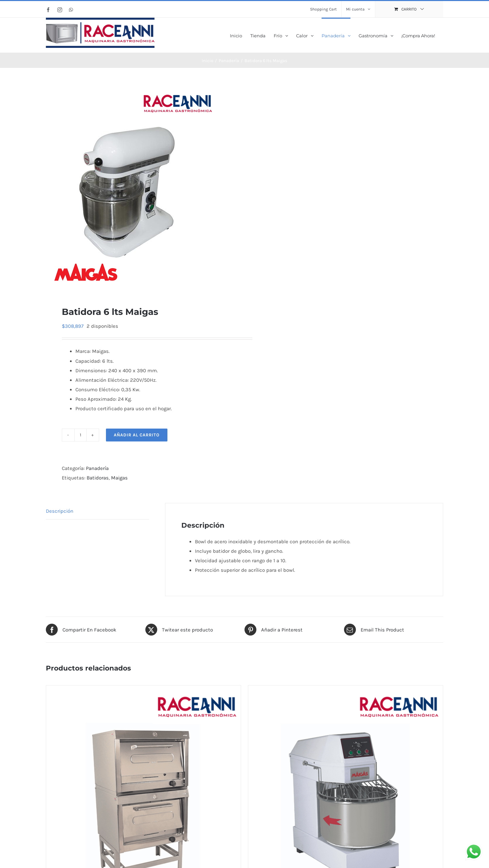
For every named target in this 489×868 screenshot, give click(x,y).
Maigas (119, 477)
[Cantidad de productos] (80, 434)
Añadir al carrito (137, 434)
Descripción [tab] (60, 510)
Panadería (97, 468)
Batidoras (98, 477)
